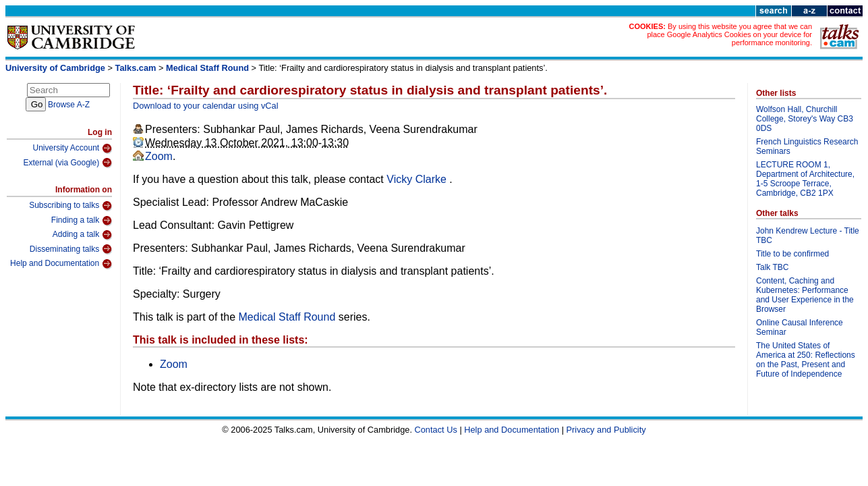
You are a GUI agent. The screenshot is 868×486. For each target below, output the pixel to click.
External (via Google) (67, 163)
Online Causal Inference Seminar (800, 327)
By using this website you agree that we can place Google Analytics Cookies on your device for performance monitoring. (729, 34)
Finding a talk (82, 221)
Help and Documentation (61, 264)
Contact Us (436, 430)
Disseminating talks (71, 249)
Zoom (159, 156)
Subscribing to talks (70, 206)
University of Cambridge (55, 68)
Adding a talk (82, 235)
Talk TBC (772, 267)
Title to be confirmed (792, 254)
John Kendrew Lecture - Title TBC (808, 236)
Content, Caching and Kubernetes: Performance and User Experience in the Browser (805, 295)
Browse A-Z (69, 105)
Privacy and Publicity (606, 430)
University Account (72, 148)
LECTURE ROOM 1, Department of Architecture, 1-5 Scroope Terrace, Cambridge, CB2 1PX (805, 179)
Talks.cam (136, 68)
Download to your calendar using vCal (206, 106)
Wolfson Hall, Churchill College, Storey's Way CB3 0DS (805, 119)
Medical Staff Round (207, 68)
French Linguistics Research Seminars (807, 146)
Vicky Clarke (418, 179)
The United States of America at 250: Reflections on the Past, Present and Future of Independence (806, 360)
